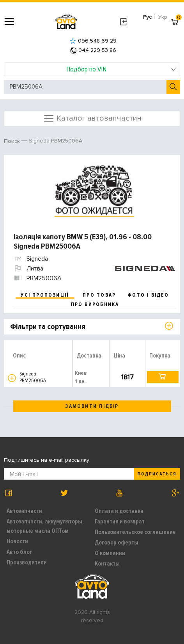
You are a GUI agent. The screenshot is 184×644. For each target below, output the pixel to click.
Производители (27, 562)
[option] (93, 190)
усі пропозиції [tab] (45, 295)
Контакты (107, 564)
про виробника (95, 304)
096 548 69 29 (93, 41)
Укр (163, 17)
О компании (110, 553)
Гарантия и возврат (120, 521)
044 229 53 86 (93, 50)
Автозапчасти (24, 511)
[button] (12, 378)
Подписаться (157, 474)
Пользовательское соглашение (135, 532)
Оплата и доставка (119, 511)
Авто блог (19, 552)
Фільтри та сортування (48, 327)
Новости (17, 541)
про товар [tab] (99, 295)
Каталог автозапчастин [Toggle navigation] (92, 119)
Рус (147, 17)
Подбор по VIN (121, 69)
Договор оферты (117, 543)
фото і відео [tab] (148, 295)
